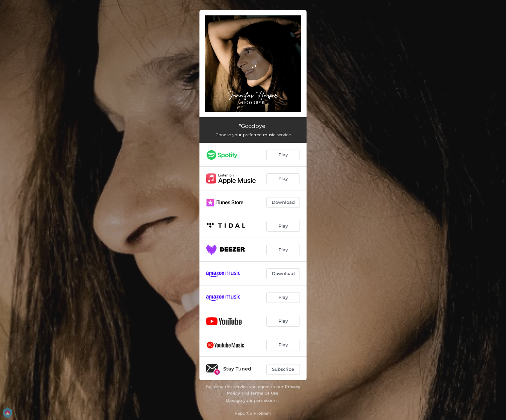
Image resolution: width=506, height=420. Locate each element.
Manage (234, 400)
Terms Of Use (264, 393)
